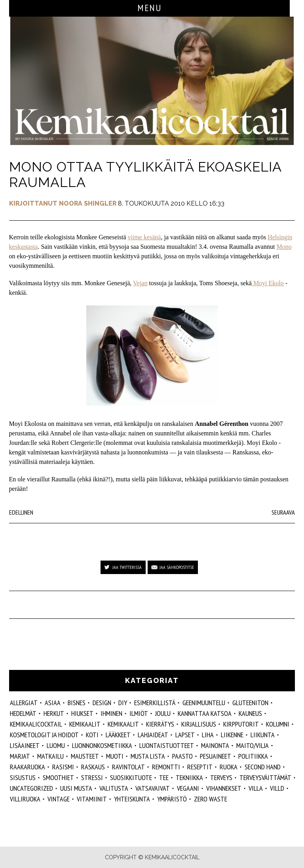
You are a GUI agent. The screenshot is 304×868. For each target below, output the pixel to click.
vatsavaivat (153, 788)
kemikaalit (123, 724)
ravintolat (128, 767)
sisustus (23, 777)
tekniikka (189, 777)
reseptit (200, 767)
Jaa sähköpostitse (177, 567)
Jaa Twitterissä (127, 567)
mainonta (215, 745)
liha (208, 735)
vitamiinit (92, 799)
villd (277, 788)
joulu (163, 713)
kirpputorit (241, 724)
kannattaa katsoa (205, 713)
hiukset (82, 713)
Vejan (140, 283)
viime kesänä (144, 237)
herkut (54, 713)
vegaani (188, 788)
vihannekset (224, 788)
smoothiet (58, 777)
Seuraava (283, 512)
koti (92, 735)
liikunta (263, 735)
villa (256, 788)
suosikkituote (131, 777)
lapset (185, 735)
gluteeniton (250, 703)
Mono (284, 247)
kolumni (278, 724)
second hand (263, 767)
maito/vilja (253, 745)
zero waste (211, 799)
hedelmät (23, 713)
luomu (56, 745)
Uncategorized (31, 788)
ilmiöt (139, 713)
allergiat (24, 703)
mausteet (85, 756)
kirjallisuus (199, 724)
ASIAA (53, 703)
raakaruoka (28, 767)
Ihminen (111, 713)
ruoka (229, 767)
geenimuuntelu (204, 703)
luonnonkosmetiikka (102, 745)
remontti (166, 767)
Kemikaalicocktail (36, 724)
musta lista (148, 756)
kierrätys (160, 724)
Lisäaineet (25, 745)
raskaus (93, 767)
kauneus (250, 713)
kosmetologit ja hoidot (44, 735)
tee (164, 777)
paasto (182, 756)
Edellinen (21, 512)
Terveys (221, 777)
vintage (59, 799)
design (102, 703)
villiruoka (25, 799)
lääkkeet (118, 735)
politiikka (253, 756)
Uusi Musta (76, 788)
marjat (20, 756)
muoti (115, 756)
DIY (123, 703)
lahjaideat (153, 735)
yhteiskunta (132, 799)
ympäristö (172, 799)
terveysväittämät (265, 777)
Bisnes (77, 703)
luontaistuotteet (167, 745)
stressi (92, 777)
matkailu (50, 756)
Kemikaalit (85, 724)
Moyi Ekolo (268, 283)
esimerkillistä (155, 703)
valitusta (114, 788)
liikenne (232, 735)
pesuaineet (216, 756)
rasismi (63, 767)
